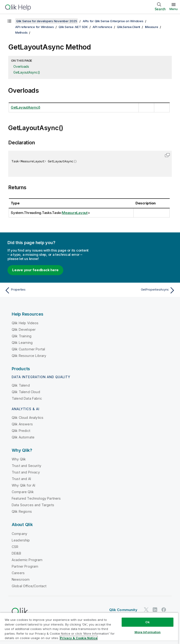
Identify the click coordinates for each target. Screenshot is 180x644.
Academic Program (27, 560)
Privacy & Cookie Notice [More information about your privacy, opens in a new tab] (79, 638)
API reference (102, 27)
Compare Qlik (23, 492)
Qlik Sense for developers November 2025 (47, 21)
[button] (167, 155)
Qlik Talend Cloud (26, 392)
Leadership (21, 540)
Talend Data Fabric (27, 398)
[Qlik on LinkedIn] (155, 610)
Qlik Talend (21, 385)
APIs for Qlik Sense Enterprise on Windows (113, 21)
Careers (18, 573)
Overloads (21, 66)
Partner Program (25, 566)
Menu (174, 9)
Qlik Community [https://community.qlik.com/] (123, 610)
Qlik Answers (22, 424)
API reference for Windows (35, 27)
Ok (147, 622)
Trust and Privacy (26, 472)
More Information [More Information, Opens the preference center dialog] (148, 632)
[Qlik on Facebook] (164, 610)
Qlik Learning (22, 343)
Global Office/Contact (29, 586)
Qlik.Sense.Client (129, 27)
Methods (21, 32)
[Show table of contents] (9, 21)
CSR (15, 547)
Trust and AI (21, 479)
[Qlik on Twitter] (146, 610)
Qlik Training (22, 336)
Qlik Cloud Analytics (28, 418)
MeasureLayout (75, 213)
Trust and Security (26, 466)
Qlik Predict (21, 431)
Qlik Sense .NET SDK (73, 27)
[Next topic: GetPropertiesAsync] (134, 290)
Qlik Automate (23, 437)
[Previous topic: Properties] (46, 290)
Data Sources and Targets (33, 505)
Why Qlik (19, 459)
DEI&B (16, 553)
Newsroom (21, 579)
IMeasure (152, 27)
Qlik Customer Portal (28, 349)
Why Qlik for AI (23, 485)
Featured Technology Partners (36, 498)
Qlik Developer (24, 329)
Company (19, 534)
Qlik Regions (22, 511)
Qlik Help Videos (25, 323)
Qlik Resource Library (29, 356)
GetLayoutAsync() (27, 72)
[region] (89, 628)
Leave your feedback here (35, 270)
